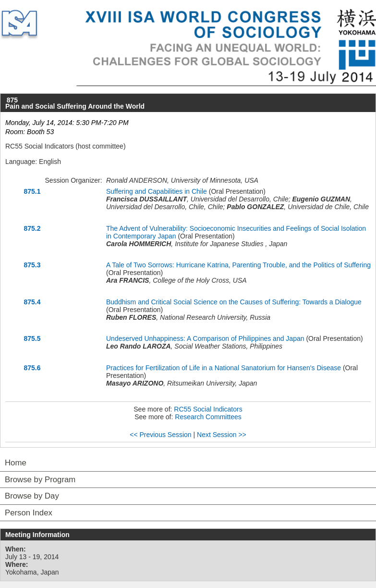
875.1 (32, 191)
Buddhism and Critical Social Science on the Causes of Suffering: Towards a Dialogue (234, 302)
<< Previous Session (160, 435)
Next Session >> (222, 435)
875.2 (32, 228)
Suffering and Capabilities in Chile (157, 191)
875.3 (32, 265)
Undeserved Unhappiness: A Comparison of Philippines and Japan (205, 338)
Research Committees (208, 417)
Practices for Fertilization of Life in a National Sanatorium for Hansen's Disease (224, 368)
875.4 (32, 302)
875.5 (32, 338)
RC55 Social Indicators (208, 409)
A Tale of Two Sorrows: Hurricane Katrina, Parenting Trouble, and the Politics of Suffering (238, 265)
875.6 (32, 368)
